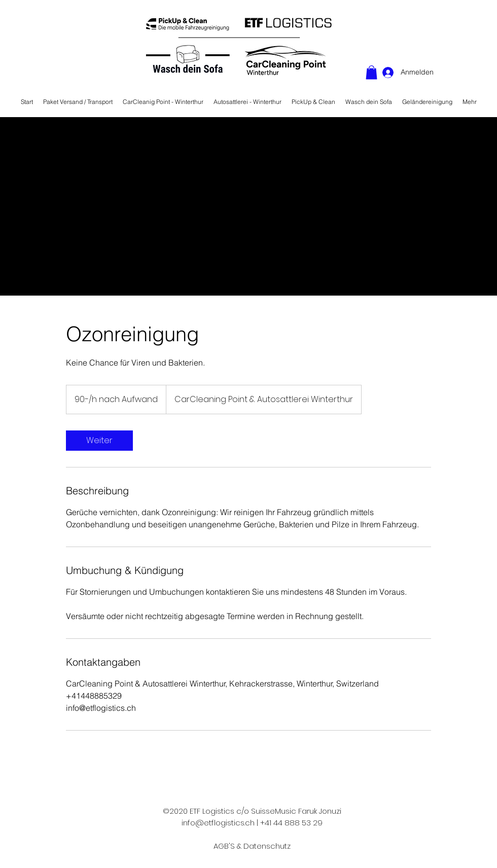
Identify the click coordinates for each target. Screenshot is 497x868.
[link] (99, 441)
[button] (371, 72)
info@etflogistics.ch (218, 823)
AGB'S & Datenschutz (252, 846)
